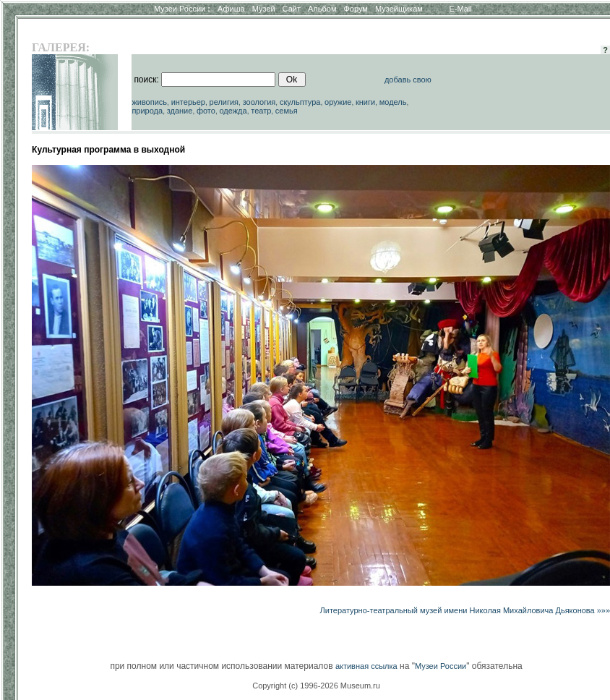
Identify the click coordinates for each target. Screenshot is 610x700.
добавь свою (408, 80)
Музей (264, 9)
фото (206, 111)
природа (147, 111)
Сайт (292, 9)
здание (180, 111)
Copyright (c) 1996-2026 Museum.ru (316, 686)
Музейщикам (399, 9)
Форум (355, 9)
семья (287, 111)
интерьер (188, 102)
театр (261, 111)
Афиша (231, 9)
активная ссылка (366, 666)
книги (365, 102)
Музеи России (182, 9)
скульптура (300, 102)
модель (393, 102)
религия (224, 102)
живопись (149, 102)
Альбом (322, 9)
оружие (338, 102)
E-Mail (461, 9)
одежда (233, 111)
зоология (259, 102)
